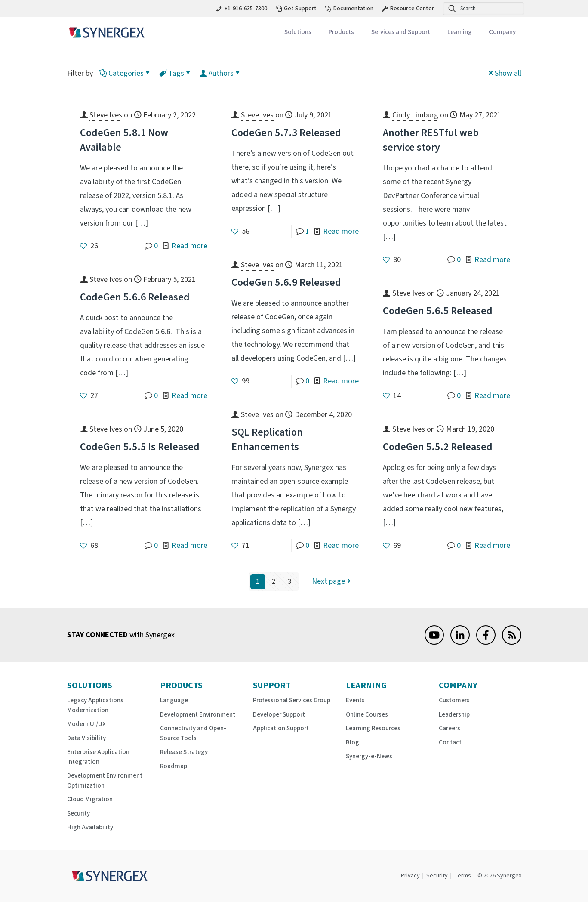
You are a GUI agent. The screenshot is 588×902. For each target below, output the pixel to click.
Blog (352, 743)
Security (79, 814)
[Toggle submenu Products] (341, 32)
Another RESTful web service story (431, 140)
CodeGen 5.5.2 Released (438, 447)
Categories (125, 73)
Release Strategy (184, 752)
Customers (454, 700)
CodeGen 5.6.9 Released (286, 283)
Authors (220, 73)
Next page (332, 582)
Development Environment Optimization (105, 781)
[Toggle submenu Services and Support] (401, 32)
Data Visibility (86, 738)
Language (174, 700)
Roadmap (174, 766)
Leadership (454, 715)
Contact (450, 743)
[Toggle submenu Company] (502, 32)
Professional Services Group (292, 700)
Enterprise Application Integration (98, 757)
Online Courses (367, 715)
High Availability (90, 827)
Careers (449, 728)
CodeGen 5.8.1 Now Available (124, 140)
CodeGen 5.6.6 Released (135, 297)
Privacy (410, 876)
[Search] (483, 9)
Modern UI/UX (86, 724)
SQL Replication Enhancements (267, 440)
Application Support (281, 728)
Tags (175, 73)
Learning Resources (373, 728)
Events (355, 700)
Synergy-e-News (369, 756)
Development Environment (198, 715)
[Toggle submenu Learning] (460, 32)
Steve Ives (106, 115)
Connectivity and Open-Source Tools (193, 733)
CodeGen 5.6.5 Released (438, 311)
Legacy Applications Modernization (95, 705)
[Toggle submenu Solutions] (298, 32)
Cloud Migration (90, 799)
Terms (463, 876)
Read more (189, 246)
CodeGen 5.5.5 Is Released (140, 447)
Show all (504, 73)
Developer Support (279, 715)
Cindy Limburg (415, 115)
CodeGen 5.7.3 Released (286, 133)
